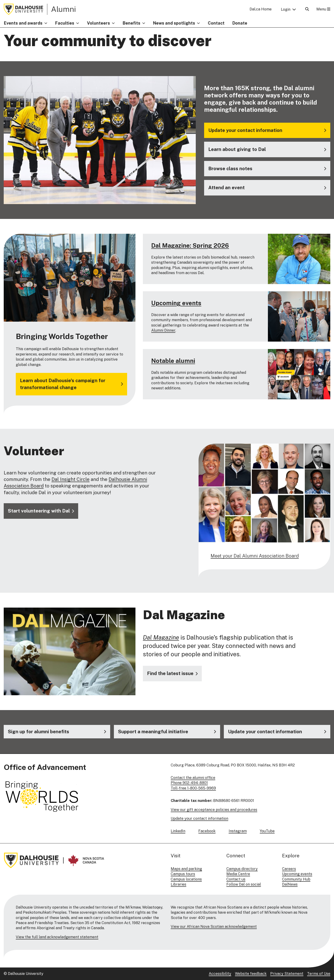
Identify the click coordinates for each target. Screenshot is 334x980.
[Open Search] (307, 9)
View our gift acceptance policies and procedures (214, 810)
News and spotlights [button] (174, 23)
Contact (216, 23)
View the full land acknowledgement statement (57, 937)
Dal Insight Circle (71, 479)
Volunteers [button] (98, 23)
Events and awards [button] (23, 23)
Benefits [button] (132, 23)
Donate (240, 23)
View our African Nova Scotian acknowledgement (214, 927)
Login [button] (286, 9)
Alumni (63, 9)
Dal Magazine (161, 637)
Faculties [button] (65, 23)
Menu (323, 9)
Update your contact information (199, 818)
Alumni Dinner (163, 331)
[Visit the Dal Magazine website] (172, 673)
